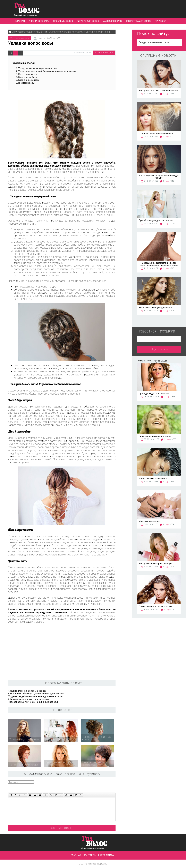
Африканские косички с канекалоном (29, 699)
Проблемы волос (63, 21)
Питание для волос (88, 21)
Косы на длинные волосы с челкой (27, 691)
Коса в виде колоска (29, 80)
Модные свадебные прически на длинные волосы (36, 696)
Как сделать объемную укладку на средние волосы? (37, 694)
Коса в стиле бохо (28, 77)
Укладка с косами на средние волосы (38, 68)
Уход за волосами (39, 21)
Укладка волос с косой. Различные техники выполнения (47, 71)
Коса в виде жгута (28, 74)
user (41, 38)
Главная (20, 21)
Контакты (90, 855)
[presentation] (63, 786)
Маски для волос (113, 21)
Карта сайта (106, 855)
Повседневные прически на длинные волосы (33, 702)
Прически (161, 21)
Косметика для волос (139, 21)
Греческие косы (26, 83)
